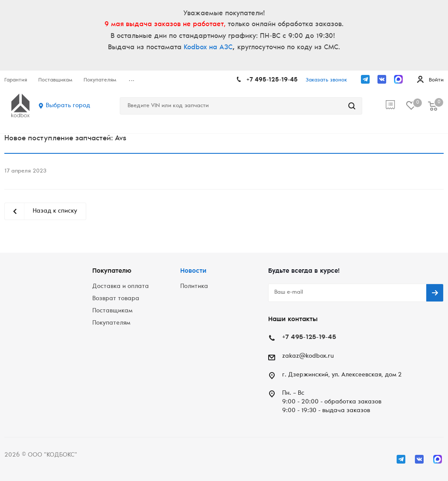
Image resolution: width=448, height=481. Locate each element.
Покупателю (112, 271)
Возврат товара (116, 299)
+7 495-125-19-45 (272, 80)
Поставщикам (112, 311)
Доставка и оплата (121, 287)
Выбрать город (68, 106)
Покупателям (111, 323)
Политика (194, 287)
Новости (193, 271)
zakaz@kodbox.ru (308, 356)
